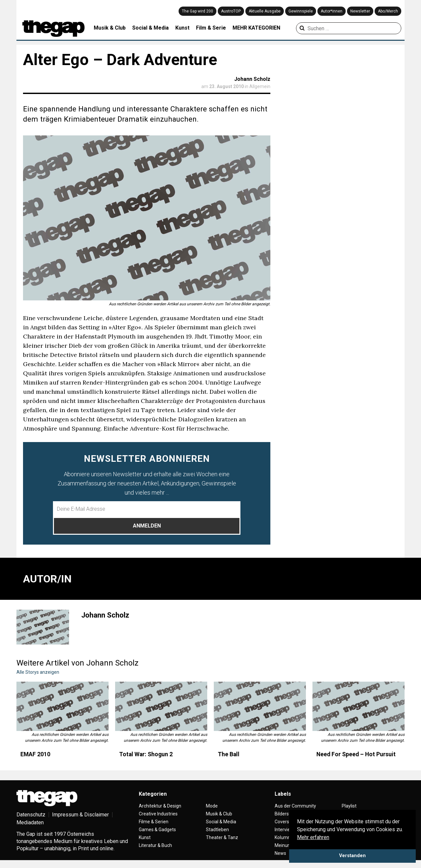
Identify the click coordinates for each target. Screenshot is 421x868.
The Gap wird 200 (198, 11)
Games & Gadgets (157, 830)
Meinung (284, 845)
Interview (284, 830)
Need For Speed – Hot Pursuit (356, 754)
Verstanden (352, 856)
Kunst (182, 28)
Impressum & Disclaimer (80, 815)
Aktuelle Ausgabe (265, 11)
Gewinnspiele (301, 11)
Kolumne (284, 837)
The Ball (229, 754)
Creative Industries (158, 814)
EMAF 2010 (35, 754)
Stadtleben (217, 830)
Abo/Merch (388, 11)
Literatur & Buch (155, 845)
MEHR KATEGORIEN (256, 28)
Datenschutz (31, 815)
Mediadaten (30, 822)
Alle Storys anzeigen (38, 672)
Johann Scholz (252, 79)
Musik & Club (110, 28)
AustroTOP (231, 11)
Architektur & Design (160, 806)
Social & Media (150, 28)
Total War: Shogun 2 (146, 754)
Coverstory (286, 822)
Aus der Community (295, 806)
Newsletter (360, 11)
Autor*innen (332, 11)
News (280, 853)
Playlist (349, 806)
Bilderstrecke (288, 814)
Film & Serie (211, 28)
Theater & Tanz (222, 837)
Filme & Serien (154, 822)
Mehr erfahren (313, 837)
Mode (212, 806)
